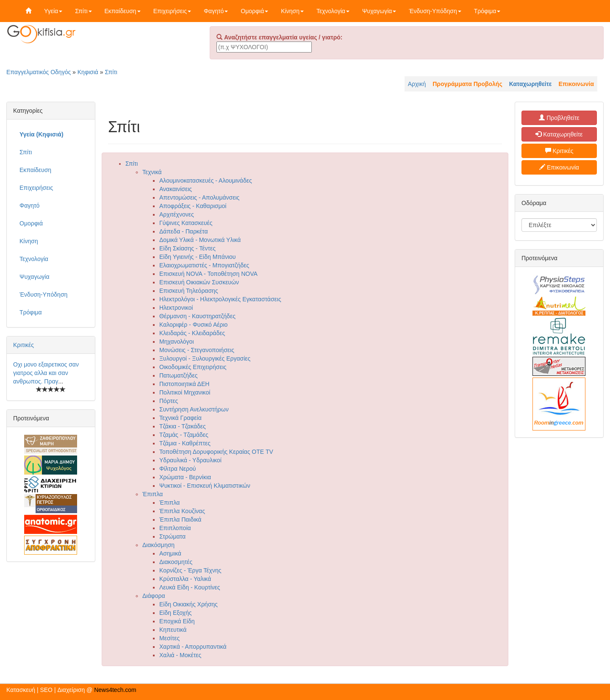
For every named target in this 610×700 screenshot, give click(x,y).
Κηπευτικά (173, 630)
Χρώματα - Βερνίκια (185, 477)
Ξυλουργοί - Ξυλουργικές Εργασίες (205, 358)
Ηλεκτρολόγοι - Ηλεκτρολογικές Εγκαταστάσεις (220, 299)
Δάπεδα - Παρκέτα (184, 231)
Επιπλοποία (175, 528)
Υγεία (53, 11)
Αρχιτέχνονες (177, 214)
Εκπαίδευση (123, 11)
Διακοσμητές (176, 562)
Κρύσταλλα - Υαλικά (185, 579)
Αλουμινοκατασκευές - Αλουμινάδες (206, 181)
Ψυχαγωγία (379, 11)
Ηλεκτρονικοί (176, 308)
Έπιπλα (152, 494)
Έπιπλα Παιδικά (180, 519)
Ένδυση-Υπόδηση (435, 11)
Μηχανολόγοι (177, 342)
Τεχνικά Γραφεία (180, 418)
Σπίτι (83, 11)
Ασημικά (170, 553)
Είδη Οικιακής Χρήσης (189, 604)
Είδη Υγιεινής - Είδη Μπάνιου (197, 257)
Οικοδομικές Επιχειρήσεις (193, 367)
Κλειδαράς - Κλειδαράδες (192, 333)
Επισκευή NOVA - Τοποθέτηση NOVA (208, 274)
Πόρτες (169, 401)
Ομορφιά (254, 11)
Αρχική (417, 84)
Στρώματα (172, 536)
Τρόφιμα (487, 11)
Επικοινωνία (559, 167)
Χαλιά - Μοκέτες (180, 655)
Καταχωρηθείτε (559, 134)
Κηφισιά (88, 72)
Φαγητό (216, 11)
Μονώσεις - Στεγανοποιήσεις (197, 350)
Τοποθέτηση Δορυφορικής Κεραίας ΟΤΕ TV (216, 452)
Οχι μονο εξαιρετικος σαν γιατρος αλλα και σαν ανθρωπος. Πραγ (46, 373)
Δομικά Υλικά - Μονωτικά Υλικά (200, 240)
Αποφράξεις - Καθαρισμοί (193, 206)
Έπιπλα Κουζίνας (182, 511)
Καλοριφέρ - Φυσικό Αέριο (193, 325)
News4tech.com (115, 690)
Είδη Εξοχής (175, 613)
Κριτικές (24, 345)
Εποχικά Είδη (177, 621)
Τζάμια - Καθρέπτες (185, 443)
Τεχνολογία (333, 11)
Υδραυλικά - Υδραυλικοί (190, 460)
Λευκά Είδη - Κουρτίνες (190, 587)
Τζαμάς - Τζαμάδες (184, 435)
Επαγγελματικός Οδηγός (39, 72)
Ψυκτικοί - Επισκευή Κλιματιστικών (205, 486)
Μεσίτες (169, 638)
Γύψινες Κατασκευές (186, 223)
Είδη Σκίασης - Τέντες (187, 248)
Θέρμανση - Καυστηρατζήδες (197, 316)
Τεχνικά (152, 172)
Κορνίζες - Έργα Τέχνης (190, 570)
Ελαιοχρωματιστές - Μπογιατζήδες (204, 265)
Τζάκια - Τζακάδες (183, 426)
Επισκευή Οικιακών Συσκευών (199, 282)
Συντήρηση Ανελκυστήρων (194, 409)
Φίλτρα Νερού (178, 469)
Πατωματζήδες (178, 375)
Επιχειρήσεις (172, 11)
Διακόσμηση (158, 545)
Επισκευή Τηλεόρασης (189, 291)
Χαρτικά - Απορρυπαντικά (193, 647)
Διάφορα (154, 596)
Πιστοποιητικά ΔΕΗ (184, 384)
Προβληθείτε (559, 118)
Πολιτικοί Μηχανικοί (185, 392)
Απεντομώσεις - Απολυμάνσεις (199, 197)
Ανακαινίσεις (176, 189)
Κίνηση (292, 11)
